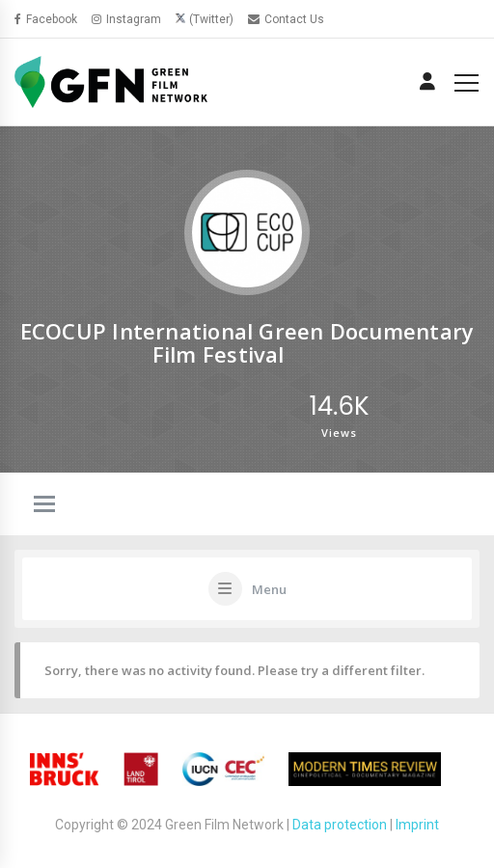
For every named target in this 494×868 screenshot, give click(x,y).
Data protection (340, 825)
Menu (269, 589)
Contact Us (286, 19)
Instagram (126, 19)
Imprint (417, 825)
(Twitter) (211, 19)
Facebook (46, 19)
